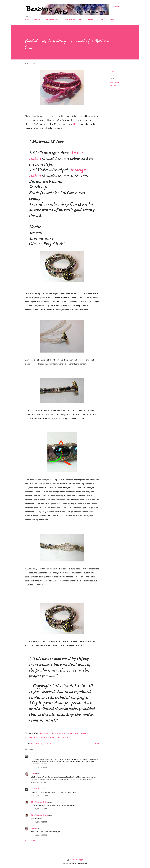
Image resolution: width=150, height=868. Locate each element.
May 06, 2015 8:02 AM (39, 782)
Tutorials (91, 19)
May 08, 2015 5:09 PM (39, 809)
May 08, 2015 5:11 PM (39, 822)
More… (112, 19)
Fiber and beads (115, 82)
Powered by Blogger (75, 860)
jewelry (37, 737)
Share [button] (112, 71)
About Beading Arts (52, 19)
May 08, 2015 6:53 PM (39, 835)
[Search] (116, 6)
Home (27, 19)
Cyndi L (34, 773)
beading (64, 737)
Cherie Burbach (36, 789)
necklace (45, 737)
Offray (76, 124)
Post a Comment (31, 840)
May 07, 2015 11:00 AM (39, 796)
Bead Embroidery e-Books (73, 19)
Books (102, 19)
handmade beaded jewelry (68, 733)
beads (31, 737)
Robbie (34, 756)
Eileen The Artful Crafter (39, 802)
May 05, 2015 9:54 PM (39, 767)
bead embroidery (48, 733)
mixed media (55, 737)
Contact (37, 19)
